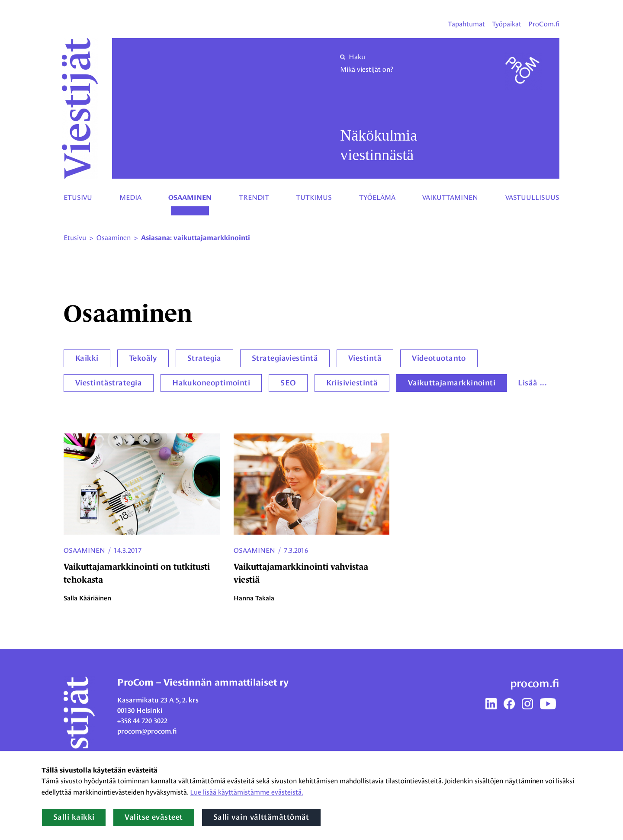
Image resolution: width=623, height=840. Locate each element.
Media (130, 197)
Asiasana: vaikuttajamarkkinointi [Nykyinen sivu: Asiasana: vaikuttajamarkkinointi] (196, 238)
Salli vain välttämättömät (261, 817)
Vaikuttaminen (450, 197)
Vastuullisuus (532, 197)
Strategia (204, 358)
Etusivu (78, 197)
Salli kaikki (74, 817)
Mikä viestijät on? (367, 69)
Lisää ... (532, 383)
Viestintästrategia (109, 383)
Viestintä (365, 358)
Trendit (254, 197)
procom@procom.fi (147, 731)
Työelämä (377, 197)
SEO (288, 383)
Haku (353, 57)
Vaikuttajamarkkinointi (452, 383)
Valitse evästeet (154, 817)
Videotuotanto (439, 358)
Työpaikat (507, 24)
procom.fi (535, 683)
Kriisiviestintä (352, 383)
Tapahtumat (466, 24)
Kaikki (87, 358)
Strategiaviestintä (285, 358)
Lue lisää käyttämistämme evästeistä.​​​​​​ (247, 792)
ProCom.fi (544, 24)
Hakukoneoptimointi (211, 383)
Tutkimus (314, 197)
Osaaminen (190, 198)
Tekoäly (143, 358)
